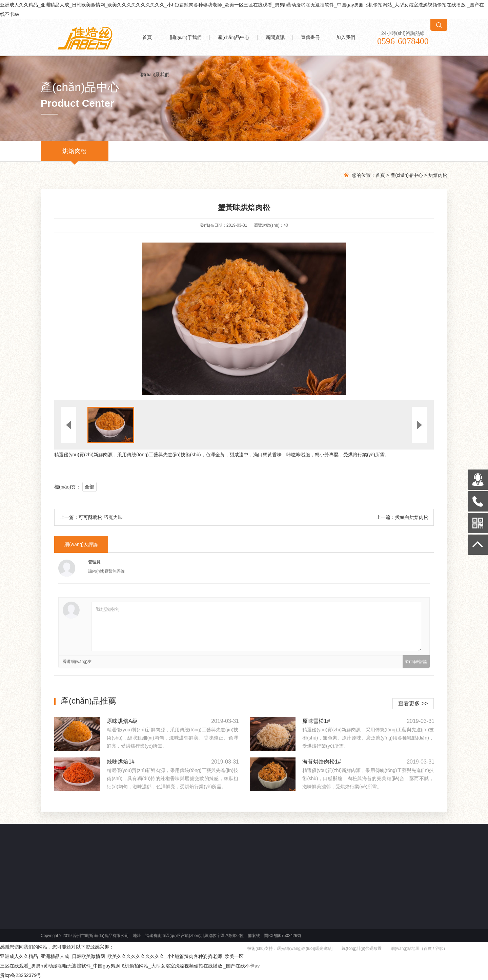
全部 (89, 487)
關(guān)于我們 (186, 37)
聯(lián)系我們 (155, 75)
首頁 (147, 37)
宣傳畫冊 (310, 37)
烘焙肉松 (75, 154)
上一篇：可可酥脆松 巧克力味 (91, 517)
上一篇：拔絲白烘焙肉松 (402, 517)
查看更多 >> (413, 703)
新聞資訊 (275, 37)
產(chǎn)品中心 (234, 37)
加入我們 (346, 37)
